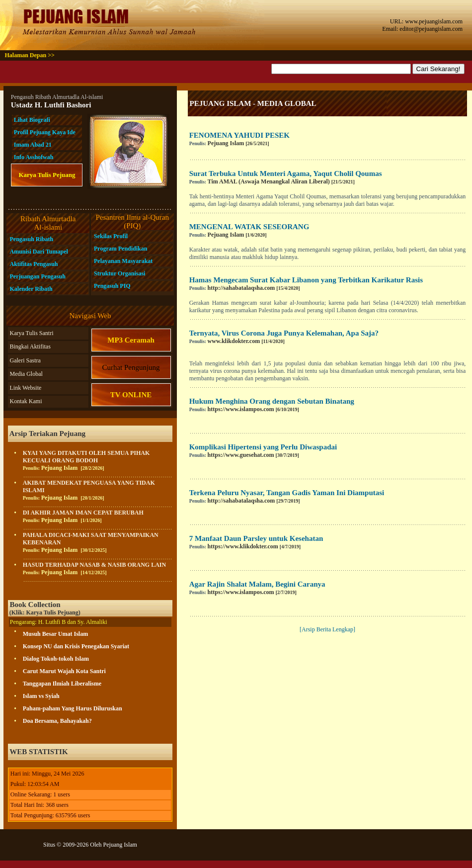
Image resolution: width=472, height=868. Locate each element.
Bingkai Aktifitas (30, 347)
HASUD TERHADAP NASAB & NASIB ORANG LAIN (95, 565)
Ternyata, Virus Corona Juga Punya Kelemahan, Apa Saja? (284, 333)
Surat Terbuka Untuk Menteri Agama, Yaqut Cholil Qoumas (286, 174)
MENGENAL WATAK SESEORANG (249, 227)
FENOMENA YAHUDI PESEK (239, 135)
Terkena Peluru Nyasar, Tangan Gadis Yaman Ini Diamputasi (287, 493)
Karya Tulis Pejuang (47, 175)
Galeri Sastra (25, 360)
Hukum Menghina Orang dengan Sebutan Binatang (272, 401)
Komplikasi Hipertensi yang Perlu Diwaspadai (263, 447)
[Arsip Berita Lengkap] (327, 629)
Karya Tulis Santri (31, 333)
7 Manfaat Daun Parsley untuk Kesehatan (256, 538)
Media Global (26, 374)
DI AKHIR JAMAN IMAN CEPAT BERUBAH (83, 513)
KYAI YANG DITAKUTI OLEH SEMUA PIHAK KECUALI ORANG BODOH (86, 457)
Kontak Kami (26, 401)
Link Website (25, 388)
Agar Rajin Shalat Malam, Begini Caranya (257, 584)
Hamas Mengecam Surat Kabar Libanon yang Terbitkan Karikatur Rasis (306, 280)
